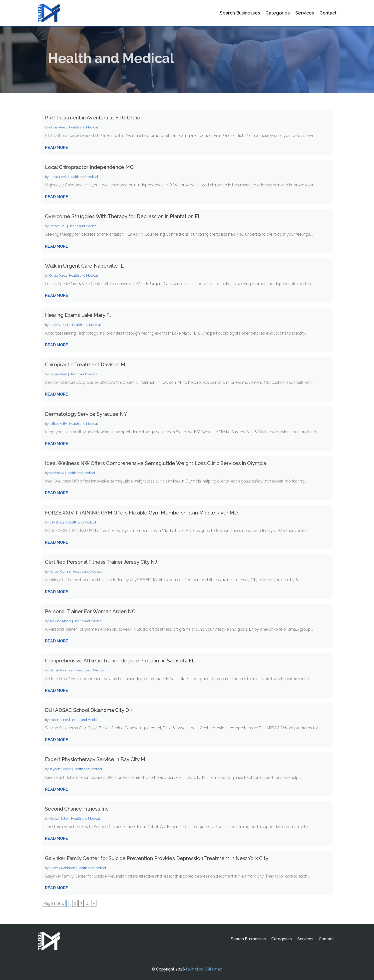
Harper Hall (58, 226)
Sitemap (214, 969)
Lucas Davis (58, 177)
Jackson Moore (60, 621)
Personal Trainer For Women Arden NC (90, 611)
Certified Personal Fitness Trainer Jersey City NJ (101, 562)
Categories (278, 13)
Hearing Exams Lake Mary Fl (78, 315)
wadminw (57, 473)
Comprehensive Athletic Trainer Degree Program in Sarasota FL (120, 661)
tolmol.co (195, 969)
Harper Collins (60, 572)
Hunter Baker (59, 818)
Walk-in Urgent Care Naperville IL (84, 266)
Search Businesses (240, 13)
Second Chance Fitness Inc (77, 809)
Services (305, 13)
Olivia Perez (58, 127)
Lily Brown (57, 522)
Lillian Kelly (58, 424)
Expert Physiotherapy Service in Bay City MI (96, 759)
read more (57, 148)
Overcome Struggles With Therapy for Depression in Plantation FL (123, 216)
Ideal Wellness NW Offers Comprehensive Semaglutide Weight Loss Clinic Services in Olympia (156, 463)
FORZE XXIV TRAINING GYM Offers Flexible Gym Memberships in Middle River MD (141, 513)
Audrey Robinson (62, 868)
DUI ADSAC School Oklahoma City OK (89, 710)
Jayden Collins (60, 769)
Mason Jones (59, 720)
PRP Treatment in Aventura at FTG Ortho (93, 118)
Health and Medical (84, 127)
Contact (328, 13)
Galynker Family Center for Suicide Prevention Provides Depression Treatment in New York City (157, 858)
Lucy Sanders (60, 325)
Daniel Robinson (62, 670)
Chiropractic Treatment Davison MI (86, 365)
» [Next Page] (94, 903)
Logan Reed (58, 374)
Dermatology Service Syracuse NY (86, 414)
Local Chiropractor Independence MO (89, 167)
